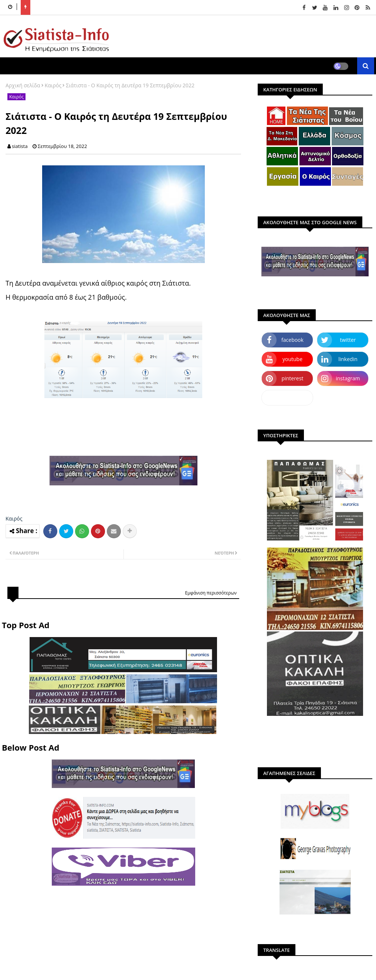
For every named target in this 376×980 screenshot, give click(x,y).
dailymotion (287, 398)
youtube (292, 359)
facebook (292, 340)
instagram (348, 378)
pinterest (293, 378)
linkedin (348, 359)
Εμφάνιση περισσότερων (211, 593)
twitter (348, 340)
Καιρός (53, 85)
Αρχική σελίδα (23, 85)
